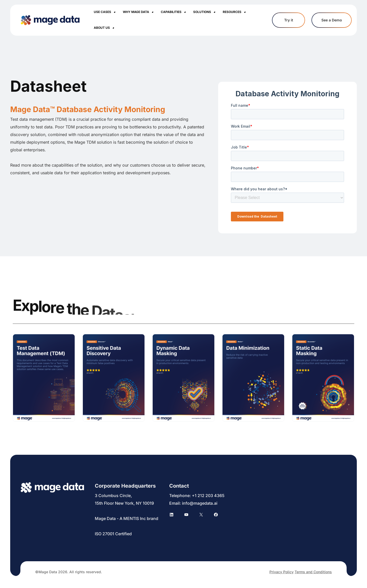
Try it (289, 20)
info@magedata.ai (200, 503)
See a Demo (332, 20)
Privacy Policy (281, 572)
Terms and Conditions (313, 572)
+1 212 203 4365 (208, 496)
